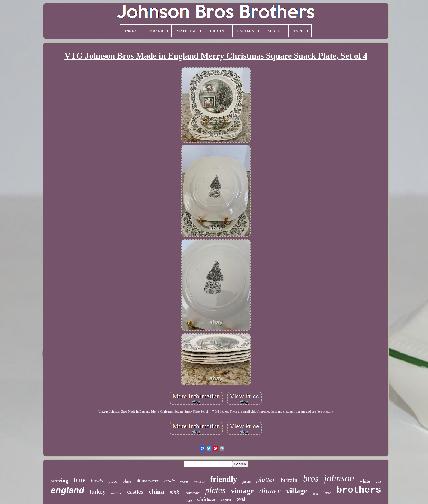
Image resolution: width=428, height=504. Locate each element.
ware (184, 481)
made (169, 481)
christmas (206, 499)
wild (378, 482)
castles (135, 492)
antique (116, 493)
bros (311, 479)
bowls (97, 481)
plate (127, 481)
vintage (242, 491)
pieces (246, 482)
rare (189, 500)
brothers (359, 490)
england (68, 490)
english (226, 500)
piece (113, 481)
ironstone (192, 493)
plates (215, 490)
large (327, 493)
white (365, 481)
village (297, 491)
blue (80, 480)
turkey (98, 492)
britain (289, 480)
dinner (270, 490)
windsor (199, 481)
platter (265, 480)
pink (174, 492)
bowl (315, 494)
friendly (224, 479)
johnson (339, 478)
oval (241, 499)
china (156, 491)
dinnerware (148, 481)
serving (60, 481)
